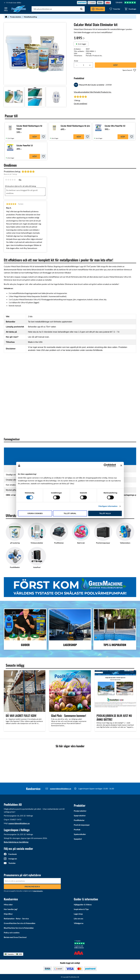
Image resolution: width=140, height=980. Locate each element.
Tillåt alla (105, 513)
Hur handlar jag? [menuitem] (11, 909)
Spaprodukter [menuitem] (80, 815)
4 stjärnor (13, 180)
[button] (6, 9)
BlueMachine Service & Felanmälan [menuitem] (19, 928)
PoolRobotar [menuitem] (79, 820)
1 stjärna (6, 180)
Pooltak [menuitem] (77, 829)
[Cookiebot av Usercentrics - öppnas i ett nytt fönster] (105, 465)
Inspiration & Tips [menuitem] (81, 909)
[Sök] (81, 9)
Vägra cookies (35, 513)
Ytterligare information (108, 506)
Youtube (12, 863)
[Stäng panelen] (121, 465)
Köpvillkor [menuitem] (8, 914)
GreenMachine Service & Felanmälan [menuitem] (20, 923)
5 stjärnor (15, 180)
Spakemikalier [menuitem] (80, 834)
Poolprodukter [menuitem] (80, 811)
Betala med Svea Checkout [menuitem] (15, 937)
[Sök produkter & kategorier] (58, 9)
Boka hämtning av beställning (16, 842)
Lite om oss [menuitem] (78, 918)
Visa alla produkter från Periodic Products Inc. (93, 92)
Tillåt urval (70, 513)
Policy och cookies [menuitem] (12, 933)
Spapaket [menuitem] (78, 839)
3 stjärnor (10, 180)
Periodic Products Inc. (94, 56)
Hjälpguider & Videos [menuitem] (83, 904)
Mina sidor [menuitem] (8, 904)
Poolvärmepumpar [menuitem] (82, 825)
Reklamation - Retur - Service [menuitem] (16, 918)
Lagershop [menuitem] (78, 914)
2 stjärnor (8, 180)
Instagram (13, 859)
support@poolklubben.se (61, 789)
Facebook (13, 854)
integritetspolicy (38, 891)
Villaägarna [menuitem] (79, 923)
